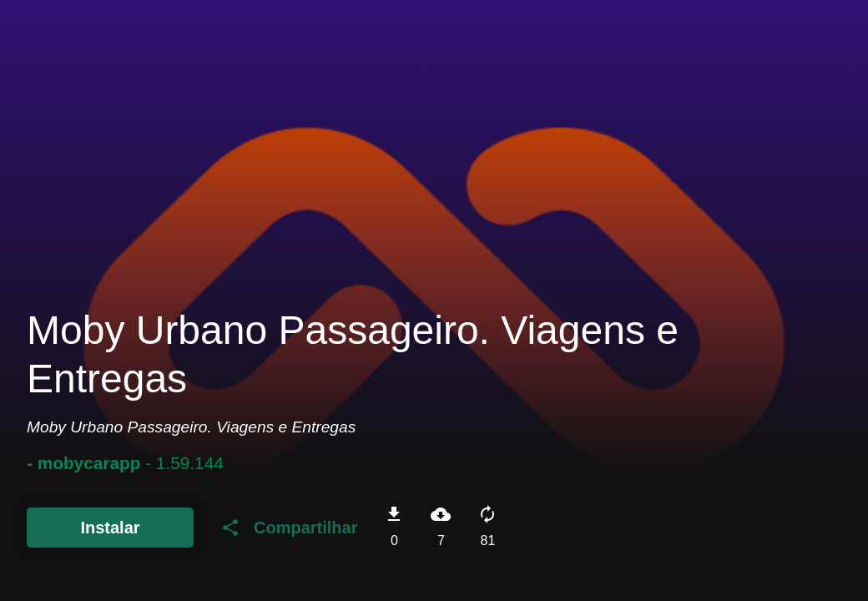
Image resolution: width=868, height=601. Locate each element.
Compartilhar (289, 528)
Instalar (110, 528)
